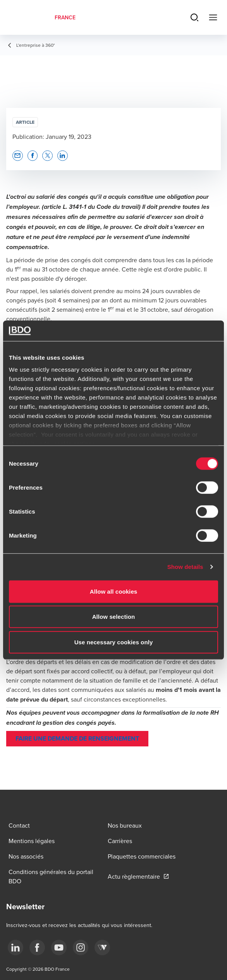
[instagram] (81, 948)
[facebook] (37, 948)
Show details (185, 567)
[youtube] (59, 948)
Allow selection (114, 617)
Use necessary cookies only (114, 642)
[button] (18, 156)
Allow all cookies (114, 591)
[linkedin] (15, 948)
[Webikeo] (102, 948)
